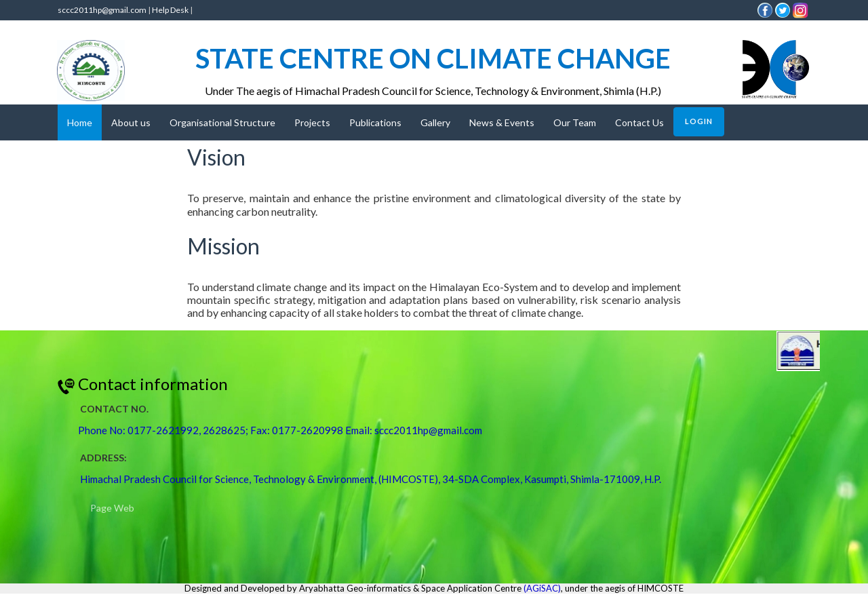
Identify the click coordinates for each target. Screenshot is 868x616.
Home (80, 122)
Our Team (575, 122)
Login (699, 121)
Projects (312, 122)
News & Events (502, 122)
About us (131, 122)
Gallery (435, 122)
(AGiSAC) (542, 588)
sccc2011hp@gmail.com (102, 10)
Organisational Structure (222, 122)
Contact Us (639, 122)
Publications (375, 122)
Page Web (112, 508)
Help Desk (170, 10)
